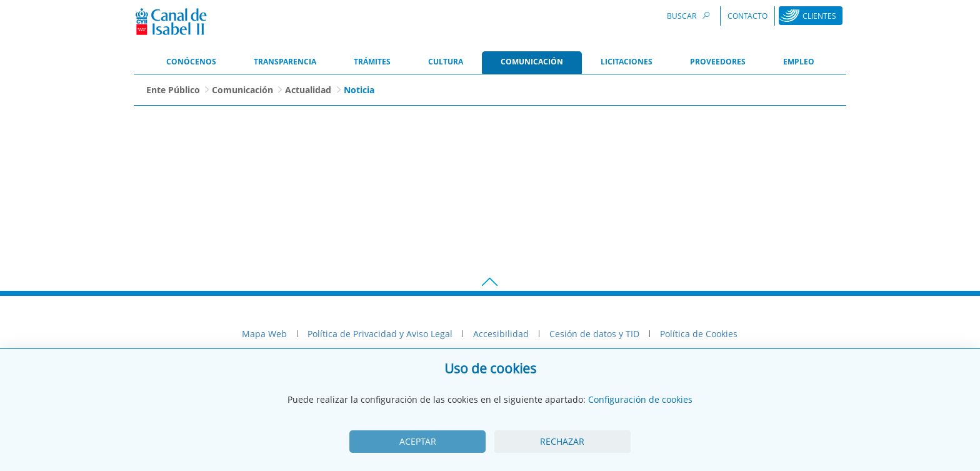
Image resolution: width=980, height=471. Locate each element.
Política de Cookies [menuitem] (699, 334)
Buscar (690, 15)
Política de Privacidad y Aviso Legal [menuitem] (380, 334)
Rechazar (562, 441)
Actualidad (308, 90)
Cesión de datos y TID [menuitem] (594, 334)
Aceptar (418, 441)
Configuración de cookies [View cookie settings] (640, 399)
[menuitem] (191, 63)
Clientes (819, 16)
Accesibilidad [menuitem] (501, 334)
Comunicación (242, 90)
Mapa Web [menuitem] (264, 334)
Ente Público (173, 90)
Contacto (747, 16)
